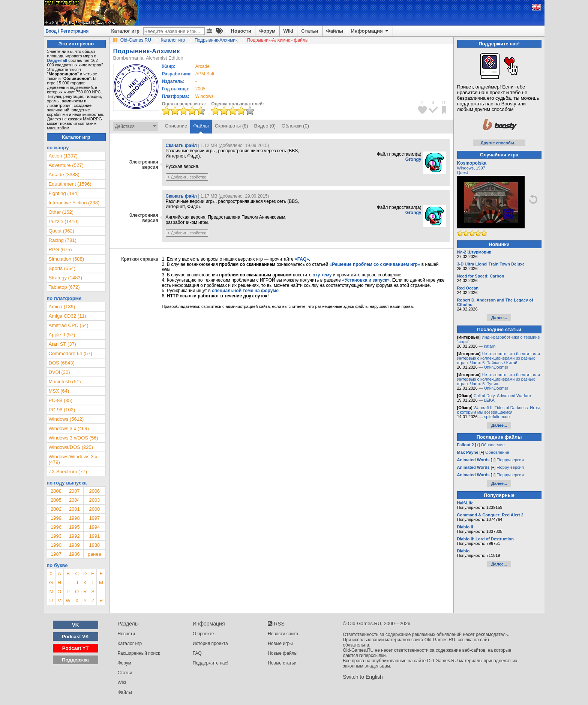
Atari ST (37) (62, 344)
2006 (94, 491)
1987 (56, 554)
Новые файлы (283, 653)
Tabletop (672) (64, 287)
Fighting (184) (64, 193)
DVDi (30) (59, 372)
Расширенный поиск (139, 653)
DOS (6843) (62, 363)
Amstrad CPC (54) (69, 325)
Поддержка (75, 660)
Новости (241, 31)
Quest (463, 172)
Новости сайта (283, 634)
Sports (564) (62, 268)
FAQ (197, 653)
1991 (94, 536)
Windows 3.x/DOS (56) (73, 438)
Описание (176, 126)
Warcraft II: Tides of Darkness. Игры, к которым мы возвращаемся (499, 410)
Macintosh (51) (65, 382)
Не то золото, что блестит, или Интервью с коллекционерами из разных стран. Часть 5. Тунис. (499, 379)
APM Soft (205, 74)
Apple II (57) (62, 335)
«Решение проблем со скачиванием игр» (375, 264)
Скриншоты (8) (232, 126)
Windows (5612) (66, 419)
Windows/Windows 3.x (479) (73, 459)
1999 (56, 518)
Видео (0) (265, 126)
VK (75, 625)
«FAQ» (302, 259)
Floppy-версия (510, 460)
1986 (74, 554)
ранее (94, 554)
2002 (56, 509)
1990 (56, 545)
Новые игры (280, 643)
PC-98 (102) (62, 410)
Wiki (289, 31)
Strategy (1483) (66, 278)
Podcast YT (76, 648)
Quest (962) (62, 231)
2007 (74, 491)
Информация (370, 31)
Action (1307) (63, 156)
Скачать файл (181, 145)
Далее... (499, 318)
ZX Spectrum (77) (68, 472)
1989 (74, 545)
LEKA (489, 400)
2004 (74, 500)
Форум (267, 31)
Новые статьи (282, 663)
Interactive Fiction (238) (74, 203)
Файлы (335, 31)
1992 (74, 536)
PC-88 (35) (61, 400)
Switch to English (363, 677)
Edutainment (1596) (70, 184)
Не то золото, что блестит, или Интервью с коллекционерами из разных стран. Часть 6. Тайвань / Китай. (499, 358)
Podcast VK (75, 637)
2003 (94, 500)
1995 (74, 527)
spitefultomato (497, 417)
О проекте (203, 634)
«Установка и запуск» (366, 280)
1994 (94, 527)
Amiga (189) (62, 307)
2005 (200, 89)
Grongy (413, 159)
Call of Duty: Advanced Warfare (502, 396)
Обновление (493, 445)
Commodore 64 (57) (70, 353)
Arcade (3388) (64, 175)
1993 (56, 536)
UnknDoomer (496, 367)
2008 (56, 491)
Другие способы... (499, 143)
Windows (466, 168)
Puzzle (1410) (64, 221)
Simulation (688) (67, 259)
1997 (94, 518)
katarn (490, 346)
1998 (74, 518)
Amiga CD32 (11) (67, 316)
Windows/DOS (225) (71, 447)
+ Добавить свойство (187, 177)
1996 (56, 527)
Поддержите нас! (211, 663)
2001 (74, 509)
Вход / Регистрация (67, 31)
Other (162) (61, 212)
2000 (94, 509)
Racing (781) (63, 240)
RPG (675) (60, 250)
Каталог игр (125, 31)
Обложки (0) (295, 126)
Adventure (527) (66, 165)
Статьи (310, 31)
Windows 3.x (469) (69, 428)
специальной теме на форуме (245, 291)
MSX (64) (59, 391)
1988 (94, 545)
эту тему (322, 275)
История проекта (210, 643)
